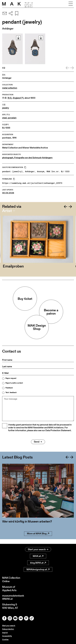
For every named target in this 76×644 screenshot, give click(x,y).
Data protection (8, 629)
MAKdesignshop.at (38, 570)
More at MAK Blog (38, 538)
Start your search (38, 549)
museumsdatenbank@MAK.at (14, 598)
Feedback (9, 388)
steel (4, 118)
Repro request (11, 378)
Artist (7, 211)
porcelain (12, 118)
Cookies (5, 639)
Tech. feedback (11, 392)
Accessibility (7, 636)
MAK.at (38, 556)
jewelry (6, 108)
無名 (10, 98)
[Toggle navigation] (71, 4)
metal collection (10, 88)
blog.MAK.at (38, 563)
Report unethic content (14, 383)
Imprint (5, 633)
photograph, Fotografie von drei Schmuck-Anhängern (27, 158)
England (17, 98)
